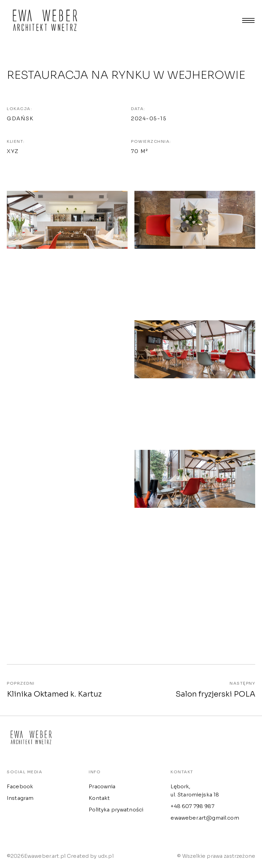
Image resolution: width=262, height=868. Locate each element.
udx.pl (106, 858)
